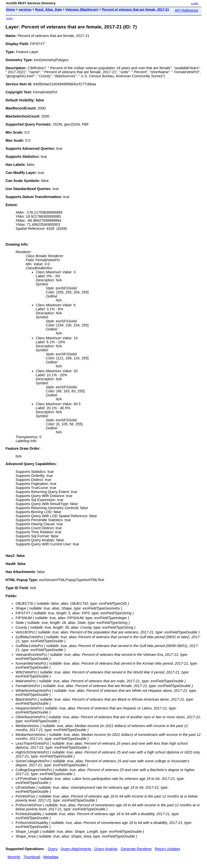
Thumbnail (32, 857)
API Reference (186, 10)
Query (53, 849)
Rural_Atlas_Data (48, 9)
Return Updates (167, 849)
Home (11, 9)
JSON (9, 18)
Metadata (51, 857)
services (25, 9)
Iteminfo (14, 857)
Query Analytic (106, 849)
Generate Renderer (136, 849)
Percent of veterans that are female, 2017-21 (136, 9)
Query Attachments (76, 849)
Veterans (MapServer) (82, 9)
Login (195, 3)
